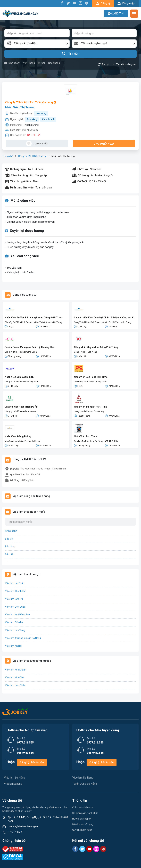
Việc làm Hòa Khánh (16, 670)
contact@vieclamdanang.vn (23, 827)
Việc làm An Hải (13, 646)
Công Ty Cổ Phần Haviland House (20, 412)
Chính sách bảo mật (83, 808)
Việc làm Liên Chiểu (15, 607)
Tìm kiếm (70, 54)
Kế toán (42, 63)
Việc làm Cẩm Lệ (14, 623)
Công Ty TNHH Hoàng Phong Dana (21, 352)
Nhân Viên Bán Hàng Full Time (91, 377)
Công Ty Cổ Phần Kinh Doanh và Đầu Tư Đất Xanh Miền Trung (33, 322)
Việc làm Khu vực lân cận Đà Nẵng (23, 638)
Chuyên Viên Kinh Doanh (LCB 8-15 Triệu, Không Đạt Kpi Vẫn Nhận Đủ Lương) (105, 318)
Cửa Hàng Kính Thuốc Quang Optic (90, 382)
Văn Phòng (29, 63)
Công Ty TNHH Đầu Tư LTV (32, 156)
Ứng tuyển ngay (104, 144)
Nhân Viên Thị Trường (20, 107)
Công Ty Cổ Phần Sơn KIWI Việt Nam (22, 382)
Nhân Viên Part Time (85, 437)
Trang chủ (8, 156)
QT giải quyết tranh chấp (85, 813)
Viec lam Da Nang (83, 778)
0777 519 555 (15, 832)
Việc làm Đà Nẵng (15, 778)
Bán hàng (32, 119)
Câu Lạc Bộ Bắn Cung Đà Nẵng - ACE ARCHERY (96, 441)
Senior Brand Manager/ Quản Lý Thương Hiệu (30, 347)
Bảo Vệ (9, 539)
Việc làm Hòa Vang (15, 631)
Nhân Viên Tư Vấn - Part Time (90, 407)
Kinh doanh (12, 63)
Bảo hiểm (10, 555)
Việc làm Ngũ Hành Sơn (17, 615)
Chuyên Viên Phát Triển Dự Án (21, 407)
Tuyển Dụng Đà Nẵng (85, 784)
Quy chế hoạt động (82, 830)
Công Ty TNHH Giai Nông (85, 352)
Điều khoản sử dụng (83, 825)
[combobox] (37, 44)
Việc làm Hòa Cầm (15, 678)
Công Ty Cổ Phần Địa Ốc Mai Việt (89, 412)
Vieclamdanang (13, 784)
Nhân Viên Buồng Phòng (18, 437)
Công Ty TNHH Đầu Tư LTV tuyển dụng (31, 102)
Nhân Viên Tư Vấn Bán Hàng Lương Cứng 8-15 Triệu (33, 318)
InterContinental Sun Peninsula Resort (23, 441)
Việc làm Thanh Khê (16, 591)
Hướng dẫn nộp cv (82, 819)
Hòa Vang (41, 113)
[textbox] (37, 44)
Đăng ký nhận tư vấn (32, 763)
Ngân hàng (54, 63)
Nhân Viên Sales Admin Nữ (20, 377)
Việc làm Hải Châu (15, 584)
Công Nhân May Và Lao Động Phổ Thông (96, 347)
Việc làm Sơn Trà (14, 599)
